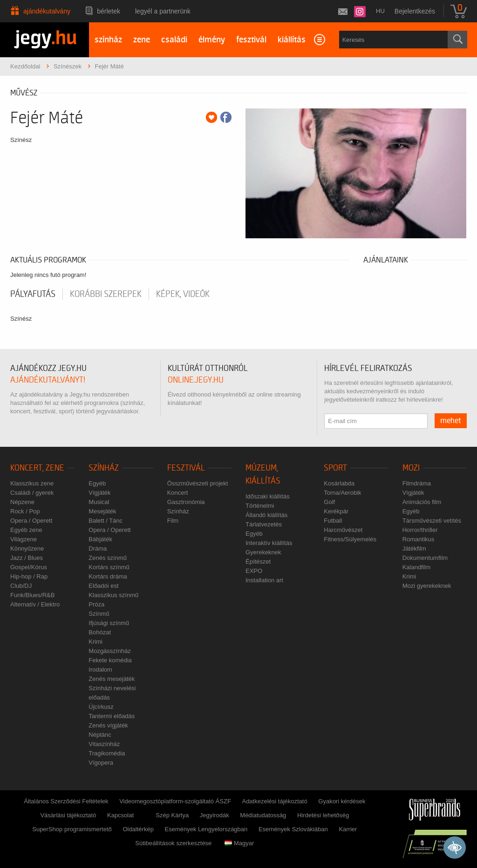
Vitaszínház (104, 744)
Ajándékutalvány (47, 11)
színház (108, 40)
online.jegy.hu (196, 380)
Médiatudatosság (263, 815)
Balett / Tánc (106, 521)
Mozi (411, 468)
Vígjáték (99, 493)
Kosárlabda (339, 483)
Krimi (95, 642)
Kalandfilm (417, 567)
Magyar (239, 843)
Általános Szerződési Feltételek (66, 801)
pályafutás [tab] (33, 294)
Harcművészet (343, 530)
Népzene (22, 502)
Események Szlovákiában (293, 829)
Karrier (348, 829)
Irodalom (100, 670)
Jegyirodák (215, 815)
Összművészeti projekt (198, 483)
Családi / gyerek (32, 493)
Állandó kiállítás (266, 515)
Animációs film (422, 502)
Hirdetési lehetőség (323, 815)
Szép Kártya (172, 815)
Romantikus (419, 539)
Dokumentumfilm (425, 558)
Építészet (258, 562)
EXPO (254, 571)
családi (174, 40)
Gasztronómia (186, 502)
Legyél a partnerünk (163, 11)
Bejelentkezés (415, 11)
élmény (212, 40)
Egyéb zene (26, 530)
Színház (104, 468)
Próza (96, 604)
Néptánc (100, 735)
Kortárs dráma (108, 576)
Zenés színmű (108, 558)
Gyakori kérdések (342, 801)
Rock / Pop (25, 511)
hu (380, 11)
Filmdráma (417, 483)
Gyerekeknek (263, 552)
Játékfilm (414, 548)
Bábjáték (100, 539)
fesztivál (251, 40)
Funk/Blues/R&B (32, 595)
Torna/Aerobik (342, 493)
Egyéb (97, 483)
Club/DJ (21, 586)
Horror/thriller (420, 530)
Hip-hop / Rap (29, 576)
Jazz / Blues (27, 558)
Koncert (178, 493)
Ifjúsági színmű (109, 623)
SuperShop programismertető (72, 829)
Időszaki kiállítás (268, 496)
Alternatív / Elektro (35, 604)
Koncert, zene (37, 468)
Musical (99, 502)
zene (142, 40)
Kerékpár (336, 511)
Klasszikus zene (32, 483)
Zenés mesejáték (112, 679)
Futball (333, 521)
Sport (335, 468)
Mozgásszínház (109, 651)
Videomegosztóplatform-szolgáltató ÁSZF (175, 801)
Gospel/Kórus (29, 567)
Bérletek (109, 11)
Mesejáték (102, 511)
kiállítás (292, 40)
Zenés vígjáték (108, 725)
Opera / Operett (31, 521)
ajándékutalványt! (48, 380)
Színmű (99, 614)
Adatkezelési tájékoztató (274, 801)
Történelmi (260, 506)
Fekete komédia (110, 660)
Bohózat (100, 632)
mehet (451, 421)
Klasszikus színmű (113, 595)
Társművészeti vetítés (432, 521)
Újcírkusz (101, 707)
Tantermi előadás (112, 716)
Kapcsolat (120, 815)
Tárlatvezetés (264, 524)
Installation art (264, 580)
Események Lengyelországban (206, 829)
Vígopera (101, 763)
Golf (329, 502)
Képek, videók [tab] (183, 294)
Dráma (98, 548)
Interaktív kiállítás (269, 543)
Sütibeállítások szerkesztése (173, 843)
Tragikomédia (107, 753)
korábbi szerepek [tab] (106, 294)
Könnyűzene (27, 548)
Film (173, 521)
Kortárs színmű (109, 567)
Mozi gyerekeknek (427, 586)
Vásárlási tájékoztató (68, 815)
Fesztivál (186, 468)
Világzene (24, 539)
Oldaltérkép (138, 829)
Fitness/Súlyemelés (350, 539)
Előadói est (103, 586)
